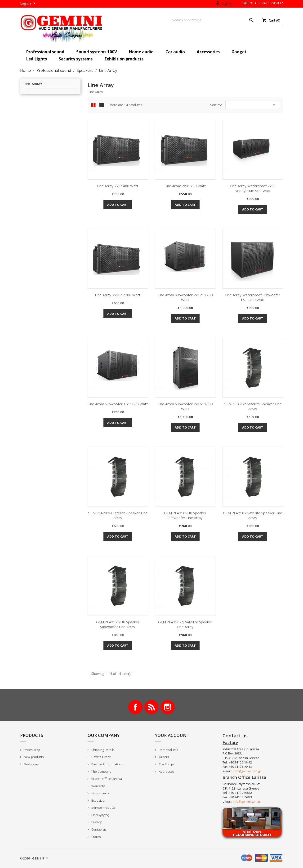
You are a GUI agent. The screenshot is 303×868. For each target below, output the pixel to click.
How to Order (101, 757)
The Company (101, 772)
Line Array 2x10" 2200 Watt (118, 295)
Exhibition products (124, 59)
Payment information (106, 764)
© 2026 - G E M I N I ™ (34, 858)
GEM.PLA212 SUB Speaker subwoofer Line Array (118, 624)
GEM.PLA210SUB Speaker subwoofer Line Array (185, 515)
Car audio (175, 52)
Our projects (100, 793)
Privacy (96, 822)
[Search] (213, 20)
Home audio (141, 52)
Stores (96, 837)
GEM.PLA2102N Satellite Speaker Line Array (185, 624)
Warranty (98, 786)
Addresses (166, 772)
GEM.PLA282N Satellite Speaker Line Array (118, 515)
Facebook (135, 707)
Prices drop (32, 750)
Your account (172, 735)
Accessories (208, 52)
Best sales (31, 764)
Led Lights (36, 59)
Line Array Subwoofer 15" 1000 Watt (118, 404)
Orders (164, 757)
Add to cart (118, 205)
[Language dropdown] (29, 4)
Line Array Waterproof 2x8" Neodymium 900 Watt (253, 188)
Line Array (33, 84)
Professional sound (45, 52)
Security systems (76, 59)
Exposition (98, 800)
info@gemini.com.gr (247, 771)
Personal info (168, 750)
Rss (151, 707)
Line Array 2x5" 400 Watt (118, 186)
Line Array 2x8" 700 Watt (185, 186)
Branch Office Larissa (106, 779)
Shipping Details (103, 750)
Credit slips (166, 764)
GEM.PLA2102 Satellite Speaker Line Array (253, 515)
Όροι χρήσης (100, 815)
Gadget (239, 52)
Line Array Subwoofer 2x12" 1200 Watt (185, 297)
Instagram (168, 707)
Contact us (99, 829)
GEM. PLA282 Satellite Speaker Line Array (253, 406)
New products (33, 757)
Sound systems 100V (97, 52)
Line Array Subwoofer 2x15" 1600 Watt (185, 406)
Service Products (103, 808)
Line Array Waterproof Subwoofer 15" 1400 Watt (253, 297)
